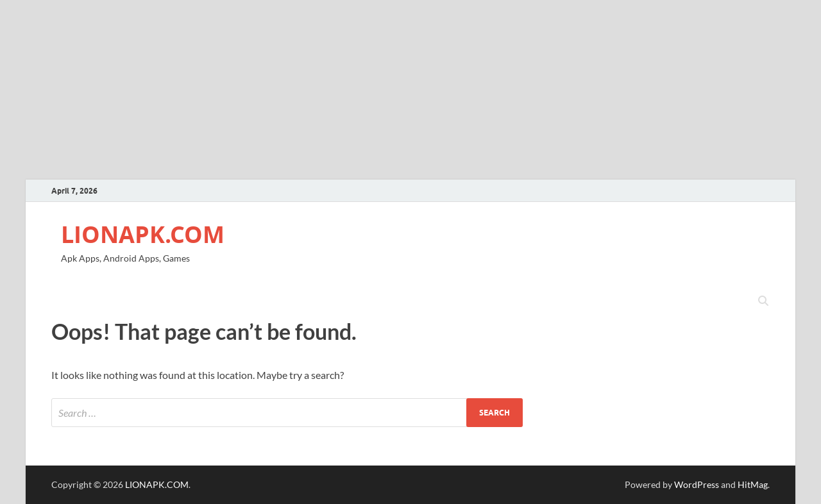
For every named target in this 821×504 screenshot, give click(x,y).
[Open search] (763, 301)
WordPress (697, 484)
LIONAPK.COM (143, 234)
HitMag (753, 484)
